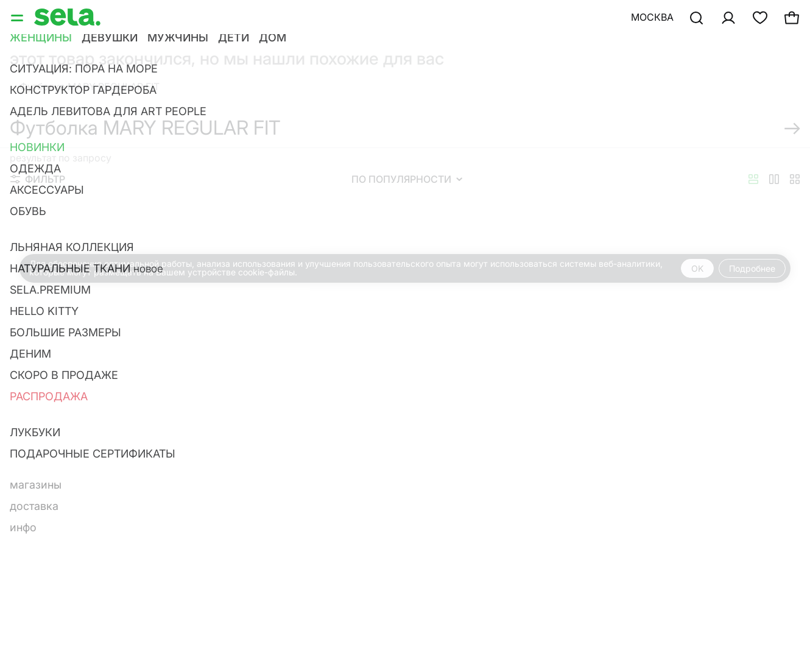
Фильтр (38, 179)
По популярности (407, 179)
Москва (652, 17)
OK (697, 268)
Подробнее (752, 268)
